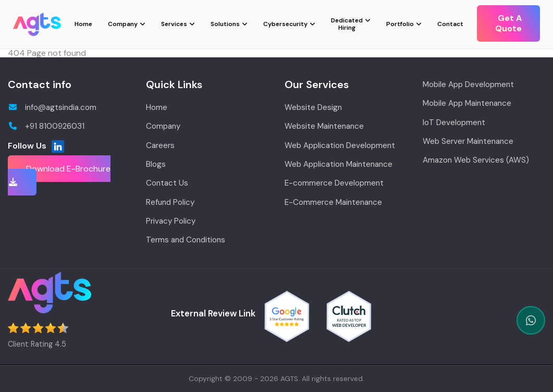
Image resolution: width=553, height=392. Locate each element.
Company (123, 24)
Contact (450, 24)
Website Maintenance (324, 126)
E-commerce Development (334, 183)
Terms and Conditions (186, 240)
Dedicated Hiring (347, 24)
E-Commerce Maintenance (333, 202)
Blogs (156, 164)
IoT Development (454, 123)
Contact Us (167, 183)
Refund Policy (170, 202)
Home (83, 24)
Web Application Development (340, 145)
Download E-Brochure (59, 175)
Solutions (225, 24)
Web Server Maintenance (468, 141)
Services (174, 24)
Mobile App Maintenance (467, 103)
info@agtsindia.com (52, 107)
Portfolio (400, 24)
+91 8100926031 (46, 126)
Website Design (313, 107)
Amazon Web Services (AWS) (476, 160)
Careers (160, 145)
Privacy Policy (171, 221)
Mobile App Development (468, 84)
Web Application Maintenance (339, 164)
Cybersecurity (285, 24)
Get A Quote (508, 23)
